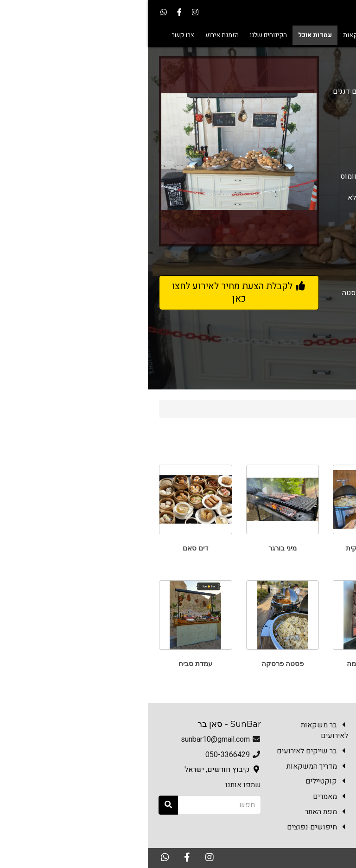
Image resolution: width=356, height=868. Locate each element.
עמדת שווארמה (222, 664)
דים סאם (48, 548)
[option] (91, 151)
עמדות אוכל (284, 408)
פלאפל (308, 664)
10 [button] (29, 255)
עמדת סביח (48, 664)
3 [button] (126, 255)
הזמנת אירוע (283, 833)
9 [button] (43, 255)
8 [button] (57, 255)
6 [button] (84, 255)
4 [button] (112, 255)
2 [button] (140, 255)
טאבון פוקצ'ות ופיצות (308, 548)
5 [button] (98, 255)
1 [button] (154, 255)
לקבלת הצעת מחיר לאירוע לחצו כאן (91, 292)
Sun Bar (326, 408)
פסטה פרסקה (135, 664)
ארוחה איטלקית (222, 548)
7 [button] (70, 255)
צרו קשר (328, 833)
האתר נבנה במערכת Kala (270, 857)
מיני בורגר (135, 548)
